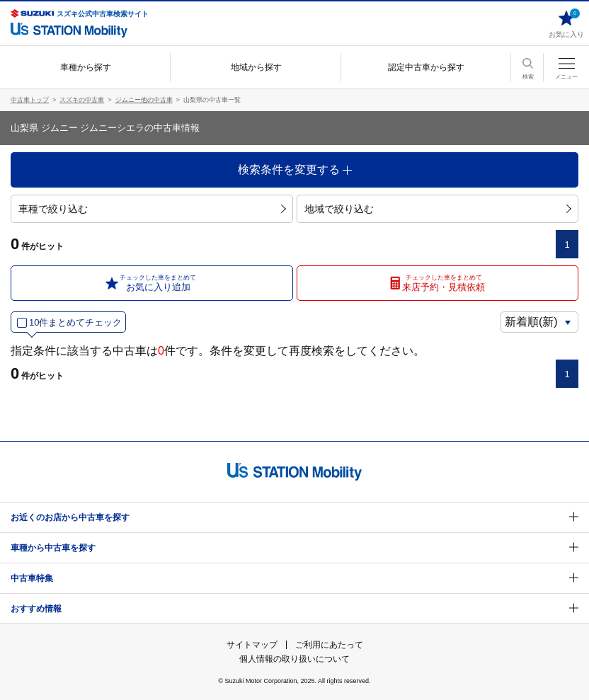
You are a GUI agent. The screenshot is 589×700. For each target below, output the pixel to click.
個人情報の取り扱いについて (294, 659)
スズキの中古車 (82, 100)
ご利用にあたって (329, 645)
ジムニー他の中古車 (144, 100)
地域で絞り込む (438, 209)
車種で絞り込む (152, 209)
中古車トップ (30, 100)
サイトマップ (252, 645)
